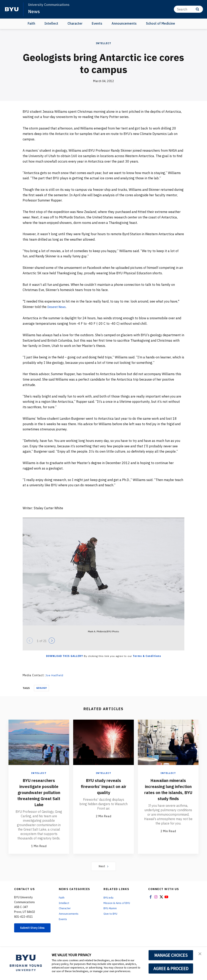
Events (97, 23)
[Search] (188, 9)
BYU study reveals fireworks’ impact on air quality (104, 786)
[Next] (52, 641)
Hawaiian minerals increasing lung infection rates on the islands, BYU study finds (168, 792)
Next (104, 872)
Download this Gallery (65, 656)
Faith (31, 23)
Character (75, 23)
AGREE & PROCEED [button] (171, 969)
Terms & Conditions (147, 656)
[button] (200, 954)
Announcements (124, 23)
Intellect (51, 23)
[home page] (12, 9)
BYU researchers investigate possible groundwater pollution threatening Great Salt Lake (39, 795)
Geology (41, 688)
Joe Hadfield (55, 675)
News (34, 11)
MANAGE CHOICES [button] (171, 955)
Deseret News (58, 307)
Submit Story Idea (33, 936)
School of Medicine (161, 23)
